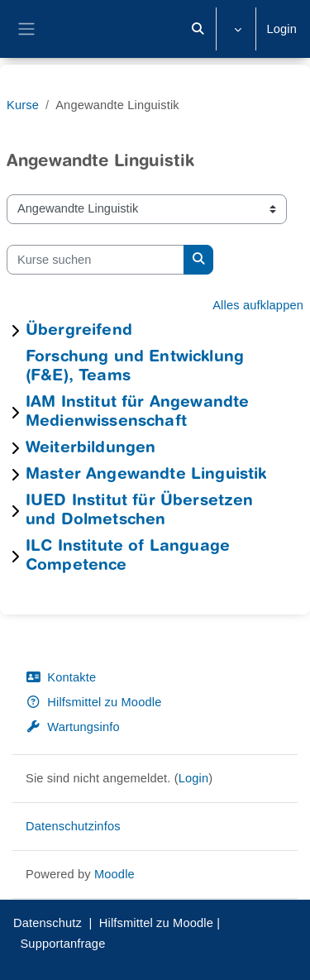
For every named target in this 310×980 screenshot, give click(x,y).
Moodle (114, 874)
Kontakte (61, 677)
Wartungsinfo (73, 727)
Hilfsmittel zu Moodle (93, 702)
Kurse (23, 105)
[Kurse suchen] (95, 260)
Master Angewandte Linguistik (146, 475)
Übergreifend (79, 331)
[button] (198, 29)
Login (281, 29)
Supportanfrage (62, 944)
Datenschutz (48, 923)
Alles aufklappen (258, 305)
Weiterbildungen (91, 449)
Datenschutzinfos (73, 826)
